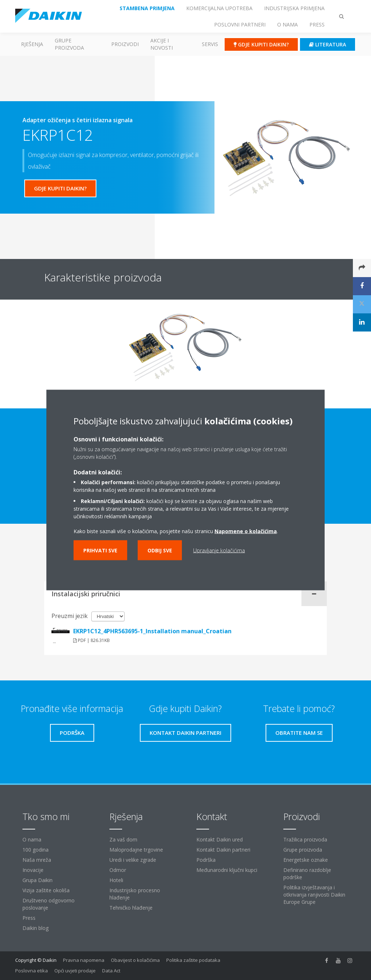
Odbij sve (160, 550)
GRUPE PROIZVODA (69, 44)
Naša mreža (37, 860)
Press (29, 918)
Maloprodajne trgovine (136, 850)
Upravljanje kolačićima (219, 550)
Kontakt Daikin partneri (223, 850)
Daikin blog (36, 928)
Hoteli (116, 880)
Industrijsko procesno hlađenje (135, 894)
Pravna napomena (84, 960)
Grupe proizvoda (303, 850)
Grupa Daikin (37, 880)
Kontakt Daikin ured (220, 839)
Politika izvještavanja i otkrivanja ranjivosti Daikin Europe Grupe (314, 895)
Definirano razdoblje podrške (307, 874)
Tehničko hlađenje (131, 908)
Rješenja (32, 44)
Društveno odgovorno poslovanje (49, 904)
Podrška (206, 860)
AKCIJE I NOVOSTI (162, 44)
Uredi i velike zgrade (133, 860)
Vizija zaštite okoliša (46, 890)
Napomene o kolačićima (246, 531)
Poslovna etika (32, 971)
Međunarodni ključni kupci (227, 870)
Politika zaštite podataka (193, 960)
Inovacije (33, 870)
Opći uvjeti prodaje (75, 971)
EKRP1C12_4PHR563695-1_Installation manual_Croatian (152, 631)
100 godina (36, 850)
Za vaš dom (123, 839)
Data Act (111, 971)
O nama (32, 839)
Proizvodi (125, 44)
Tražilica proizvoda (305, 839)
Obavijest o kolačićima (135, 960)
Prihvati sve (100, 550)
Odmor (118, 870)
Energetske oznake (306, 860)
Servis (210, 44)
